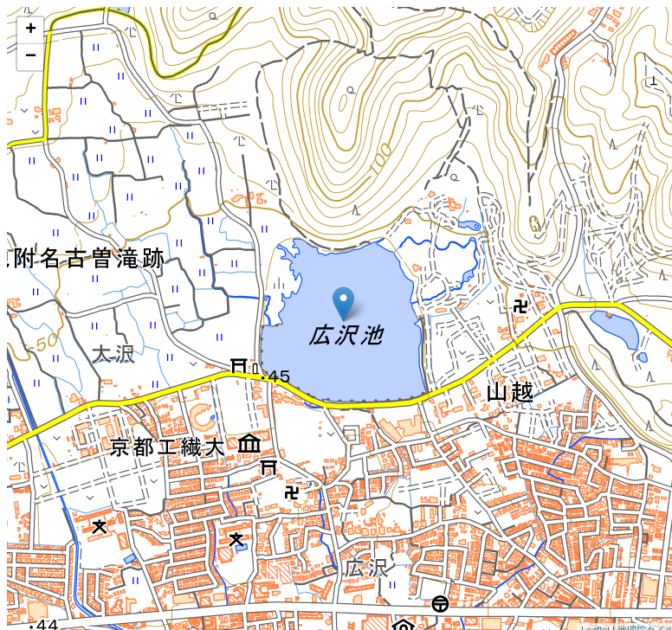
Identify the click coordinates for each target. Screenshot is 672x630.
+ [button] (31, 30)
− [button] (31, 57)
